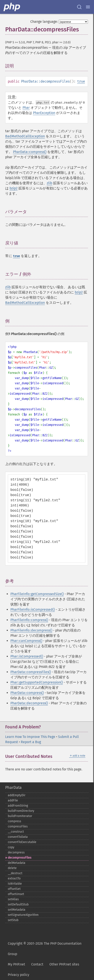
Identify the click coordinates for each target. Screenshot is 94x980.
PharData (13, 788)
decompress (16, 852)
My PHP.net (16, 964)
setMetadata (17, 910)
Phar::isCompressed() (27, 656)
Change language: (44, 22)
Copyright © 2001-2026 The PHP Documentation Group (45, 949)
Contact (37, 964)
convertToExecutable (22, 842)
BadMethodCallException (25, 136)
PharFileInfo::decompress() (31, 630)
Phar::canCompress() (26, 641)
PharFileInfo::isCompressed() (33, 610)
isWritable (15, 884)
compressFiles (18, 826)
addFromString (18, 806)
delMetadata (17, 863)
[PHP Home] (12, 7)
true (81, 81)
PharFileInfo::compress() (29, 620)
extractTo (14, 878)
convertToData (18, 837)
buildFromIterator (20, 816)
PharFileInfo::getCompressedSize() (37, 594)
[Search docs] (79, 7)
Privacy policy (19, 975)
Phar (26, 108)
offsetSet (14, 889)
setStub (13, 920)
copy (11, 847)
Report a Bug (31, 742)
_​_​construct (16, 832)
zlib (49, 183)
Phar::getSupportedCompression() (37, 682)
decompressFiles (20, 858)
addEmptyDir (17, 795)
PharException (44, 113)
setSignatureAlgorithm (23, 915)
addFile (13, 800)
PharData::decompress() (29, 703)
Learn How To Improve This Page (30, 737)
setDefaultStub (18, 904)
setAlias (13, 899)
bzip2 (14, 188)
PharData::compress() (30, 152)
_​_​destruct (15, 873)
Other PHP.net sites (64, 964)
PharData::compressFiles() (31, 672)
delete (12, 868)
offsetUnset (16, 894)
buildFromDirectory (21, 811)
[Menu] (88, 7)
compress (15, 821)
